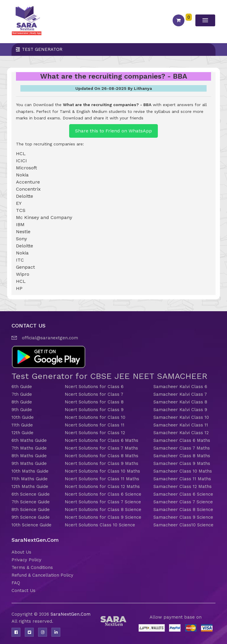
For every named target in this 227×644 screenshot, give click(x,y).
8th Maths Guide (29, 456)
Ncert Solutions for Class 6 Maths (102, 440)
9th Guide (22, 410)
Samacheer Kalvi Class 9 (180, 410)
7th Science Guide (31, 502)
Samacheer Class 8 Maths (182, 456)
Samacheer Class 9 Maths (182, 463)
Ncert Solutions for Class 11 (95, 425)
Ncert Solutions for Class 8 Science (103, 510)
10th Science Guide (31, 525)
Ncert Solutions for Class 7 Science (103, 502)
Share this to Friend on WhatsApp (113, 131)
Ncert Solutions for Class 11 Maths (102, 479)
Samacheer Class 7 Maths (182, 448)
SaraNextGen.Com (70, 614)
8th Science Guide (31, 510)
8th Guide (22, 402)
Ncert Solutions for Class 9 (94, 410)
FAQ (16, 583)
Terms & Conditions (32, 567)
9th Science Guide (31, 517)
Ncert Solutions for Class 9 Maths (102, 463)
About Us (21, 552)
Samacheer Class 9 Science (183, 517)
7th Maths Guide (29, 448)
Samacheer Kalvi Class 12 (181, 433)
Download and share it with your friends (103, 118)
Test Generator (42, 49)
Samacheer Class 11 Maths (182, 479)
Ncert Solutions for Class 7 (94, 394)
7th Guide (22, 394)
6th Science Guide (31, 494)
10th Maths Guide (30, 471)
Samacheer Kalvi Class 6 (180, 387)
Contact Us (23, 591)
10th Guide (23, 417)
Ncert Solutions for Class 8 (94, 402)
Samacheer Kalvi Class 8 (180, 402)
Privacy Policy (26, 560)
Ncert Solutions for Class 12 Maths (102, 486)
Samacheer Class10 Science (183, 525)
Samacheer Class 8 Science (183, 510)
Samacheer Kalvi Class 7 (180, 394)
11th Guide (22, 425)
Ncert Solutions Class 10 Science (100, 525)
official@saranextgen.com (50, 338)
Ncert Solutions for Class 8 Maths (102, 456)
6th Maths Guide (29, 440)
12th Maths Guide (30, 486)
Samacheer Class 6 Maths (182, 440)
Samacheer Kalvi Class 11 (181, 425)
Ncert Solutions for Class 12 (95, 433)
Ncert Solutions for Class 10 (95, 417)
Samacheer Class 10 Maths (183, 471)
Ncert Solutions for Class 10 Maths (102, 471)
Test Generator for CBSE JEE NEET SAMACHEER (110, 376)
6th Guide (22, 387)
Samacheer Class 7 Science (183, 502)
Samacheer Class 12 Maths (183, 486)
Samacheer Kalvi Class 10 (181, 417)
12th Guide (22, 433)
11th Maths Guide (30, 479)
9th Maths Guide (29, 463)
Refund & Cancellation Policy (42, 575)
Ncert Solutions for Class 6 (94, 387)
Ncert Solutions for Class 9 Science (103, 517)
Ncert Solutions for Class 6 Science (103, 494)
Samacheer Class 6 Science (183, 494)
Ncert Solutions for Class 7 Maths (101, 448)
